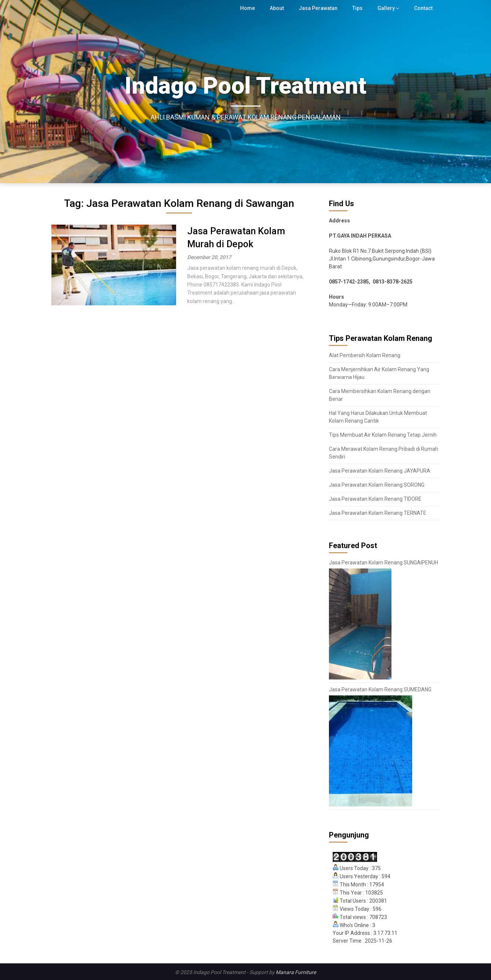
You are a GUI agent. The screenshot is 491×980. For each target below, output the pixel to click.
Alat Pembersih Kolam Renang (365, 355)
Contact (423, 8)
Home (250, 8)
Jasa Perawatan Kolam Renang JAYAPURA (380, 471)
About (279, 8)
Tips (359, 8)
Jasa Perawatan (320, 8)
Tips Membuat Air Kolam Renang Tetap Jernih (383, 435)
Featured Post (353, 546)
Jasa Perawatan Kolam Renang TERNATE (378, 513)
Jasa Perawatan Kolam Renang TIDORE (375, 499)
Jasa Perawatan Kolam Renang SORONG (377, 485)
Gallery (387, 8)
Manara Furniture (296, 972)
